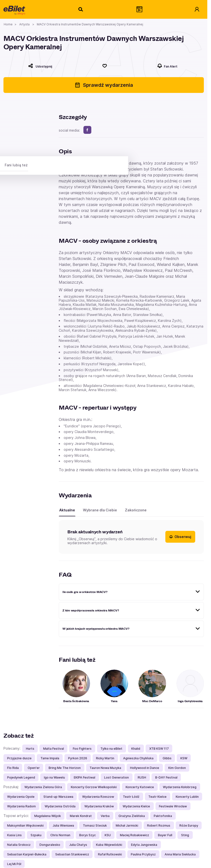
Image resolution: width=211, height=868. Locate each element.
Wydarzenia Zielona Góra (43, 787)
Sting (185, 835)
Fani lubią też (16, 165)
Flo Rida (13, 768)
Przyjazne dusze (19, 758)
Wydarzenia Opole (21, 797)
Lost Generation (116, 777)
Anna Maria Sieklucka (180, 854)
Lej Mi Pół (14, 864)
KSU (108, 835)
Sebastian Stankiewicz (72, 854)
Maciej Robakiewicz (134, 835)
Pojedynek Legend (21, 777)
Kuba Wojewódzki (109, 845)
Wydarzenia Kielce (136, 806)
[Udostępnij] (40, 66)
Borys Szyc (87, 835)
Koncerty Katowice (140, 787)
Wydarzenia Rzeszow (98, 797)
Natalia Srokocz (19, 845)
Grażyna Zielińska (132, 816)
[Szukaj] (81, 9)
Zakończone (136, 510)
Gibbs (167, 758)
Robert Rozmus (159, 825)
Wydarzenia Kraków (99, 806)
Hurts (30, 749)
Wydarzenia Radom (21, 806)
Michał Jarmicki (127, 825)
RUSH (142, 777)
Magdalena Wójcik (48, 816)
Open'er (34, 768)
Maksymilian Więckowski (25, 825)
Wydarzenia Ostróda (60, 806)
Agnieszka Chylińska (138, 758)
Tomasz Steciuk (95, 825)
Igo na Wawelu (54, 777)
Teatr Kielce (157, 797)
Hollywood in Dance (145, 768)
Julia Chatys (78, 845)
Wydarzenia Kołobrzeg (180, 787)
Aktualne (67, 510)
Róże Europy (189, 825)
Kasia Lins (14, 835)
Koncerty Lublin (187, 797)
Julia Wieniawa (63, 825)
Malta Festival (54, 749)
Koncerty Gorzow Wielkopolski (94, 787)
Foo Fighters (82, 749)
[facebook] (87, 130)
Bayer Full (165, 835)
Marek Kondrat (81, 816)
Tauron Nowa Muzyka (105, 768)
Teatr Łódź (131, 797)
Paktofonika (163, 816)
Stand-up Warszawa (58, 797)
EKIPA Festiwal (85, 777)
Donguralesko (50, 845)
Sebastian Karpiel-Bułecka (27, 854)
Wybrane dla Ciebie (100, 510)
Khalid (136, 749)
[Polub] (105, 66)
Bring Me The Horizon (65, 768)
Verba (105, 816)
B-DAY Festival (166, 777)
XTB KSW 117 (159, 749)
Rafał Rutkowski (110, 854)
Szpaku (36, 835)
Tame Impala (50, 758)
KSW (184, 758)
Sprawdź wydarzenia (104, 85)
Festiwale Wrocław (173, 806)
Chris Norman (60, 835)
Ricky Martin (105, 758)
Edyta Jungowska (144, 845)
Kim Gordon (177, 768)
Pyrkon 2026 (78, 758)
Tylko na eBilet (111, 749)
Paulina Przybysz (143, 854)
